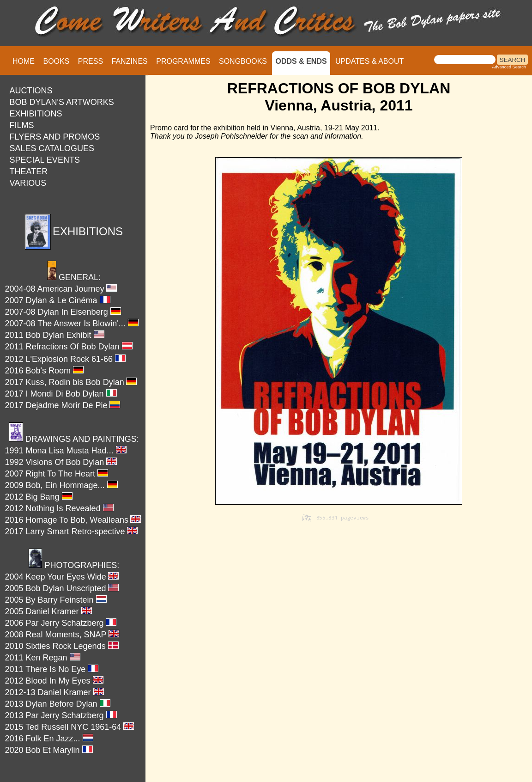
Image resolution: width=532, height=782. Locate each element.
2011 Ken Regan (43, 658)
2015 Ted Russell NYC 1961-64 (70, 727)
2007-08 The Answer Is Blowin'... (72, 324)
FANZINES (130, 61)
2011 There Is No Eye (52, 669)
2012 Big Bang (39, 497)
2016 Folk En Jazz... (49, 739)
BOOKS (56, 61)
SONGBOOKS (243, 61)
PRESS (91, 61)
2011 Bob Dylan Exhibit (55, 335)
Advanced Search (509, 67)
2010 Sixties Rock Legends (62, 646)
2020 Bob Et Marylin (49, 750)
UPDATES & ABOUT (369, 61)
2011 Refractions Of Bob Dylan (69, 347)
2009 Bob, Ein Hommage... (61, 485)
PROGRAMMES (183, 61)
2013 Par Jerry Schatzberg (61, 715)
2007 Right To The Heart (57, 474)
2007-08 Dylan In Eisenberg (63, 312)
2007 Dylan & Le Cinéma (58, 300)
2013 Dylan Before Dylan (58, 704)
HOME (24, 61)
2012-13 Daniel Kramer (54, 692)
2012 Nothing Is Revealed (59, 508)
